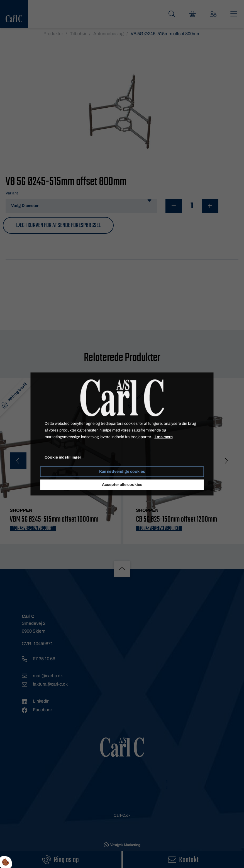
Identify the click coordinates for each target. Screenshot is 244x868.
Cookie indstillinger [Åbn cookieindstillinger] (63, 458)
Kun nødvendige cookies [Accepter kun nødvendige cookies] (122, 472)
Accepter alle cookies (122, 485)
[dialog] (122, 434)
